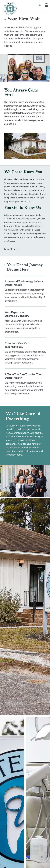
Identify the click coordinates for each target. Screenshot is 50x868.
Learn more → (11, 249)
